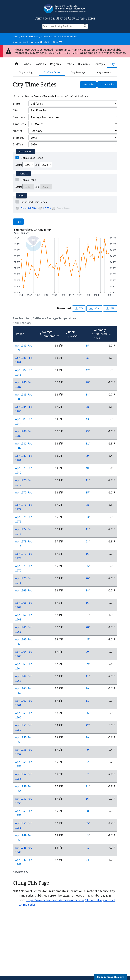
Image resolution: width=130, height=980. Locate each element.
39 (87, 737)
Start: (19, 165)
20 (87, 578)
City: (15, 110)
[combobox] (65, 64)
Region (56, 64)
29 (87, 456)
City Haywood (104, 72)
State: (17, 103)
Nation (41, 64)
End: (37, 165)
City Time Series (70, 37)
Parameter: (20, 117)
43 (87, 419)
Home (15, 37)
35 (87, 345)
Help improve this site (111, 977)
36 (87, 713)
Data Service (107, 84)
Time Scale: (20, 124)
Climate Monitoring (30, 37)
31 (87, 443)
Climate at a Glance (50, 37)
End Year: (19, 144)
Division (84, 64)
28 (87, 382)
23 (87, 431)
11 (87, 480)
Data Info (88, 84)
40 (87, 468)
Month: (17, 131)
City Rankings (78, 72)
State (70, 64)
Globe (27, 64)
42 (87, 370)
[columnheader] (26, 334)
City (112, 64)
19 (87, 688)
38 (87, 394)
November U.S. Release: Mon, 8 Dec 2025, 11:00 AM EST (37, 42)
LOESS (47, 208)
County (100, 64)
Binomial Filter (29, 208)
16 (87, 554)
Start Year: (19, 138)
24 (87, 860)
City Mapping (26, 72)
